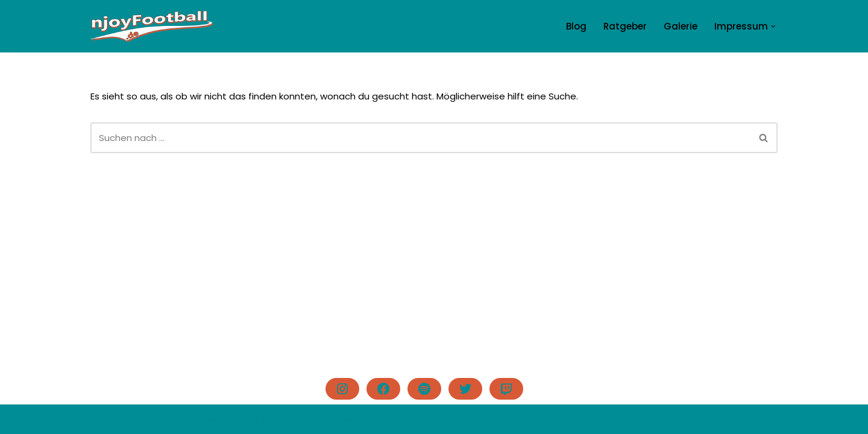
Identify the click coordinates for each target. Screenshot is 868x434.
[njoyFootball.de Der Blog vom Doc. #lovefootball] (152, 26)
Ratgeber (625, 26)
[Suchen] (420, 138)
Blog (576, 26)
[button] (773, 27)
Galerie (681, 26)
